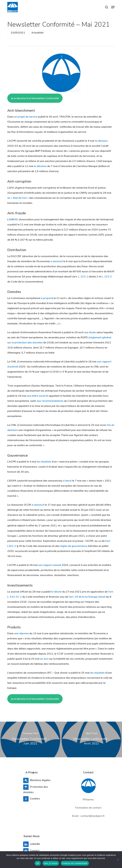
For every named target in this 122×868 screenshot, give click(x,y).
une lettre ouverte (37, 396)
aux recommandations (50, 401)
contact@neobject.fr (93, 816)
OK (38, 863)
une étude (90, 332)
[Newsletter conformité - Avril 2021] (91, 739)
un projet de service (26, 117)
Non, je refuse (51, 863)
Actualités (37, 33)
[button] (113, 7)
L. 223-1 (83, 276)
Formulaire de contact (88, 808)
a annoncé (57, 261)
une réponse (21, 633)
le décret (56, 592)
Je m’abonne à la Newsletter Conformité (35, 98)
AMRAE (13, 219)
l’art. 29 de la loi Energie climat (87, 597)
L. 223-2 (107, 276)
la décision (101, 141)
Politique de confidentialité (75, 863)
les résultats (44, 462)
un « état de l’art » (18, 198)
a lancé (67, 481)
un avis (44, 659)
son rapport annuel (50, 565)
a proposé (47, 298)
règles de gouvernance (74, 546)
